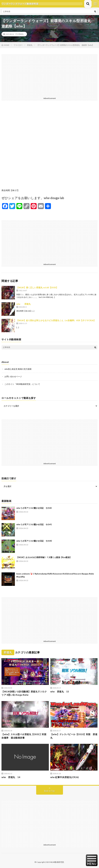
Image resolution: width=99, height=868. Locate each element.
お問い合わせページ (13, 376)
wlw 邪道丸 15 (60, 692)
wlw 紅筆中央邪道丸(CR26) (65, 777)
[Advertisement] (49, 75)
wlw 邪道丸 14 (11, 777)
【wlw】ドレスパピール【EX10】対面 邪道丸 (74, 736)
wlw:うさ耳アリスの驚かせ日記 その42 (34, 508)
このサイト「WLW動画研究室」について (22, 384)
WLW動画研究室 (57, 862)
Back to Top (49, 791)
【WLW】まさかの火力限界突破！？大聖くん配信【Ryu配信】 (44, 557)
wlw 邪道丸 (24, 304)
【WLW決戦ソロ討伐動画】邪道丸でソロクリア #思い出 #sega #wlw (24, 693)
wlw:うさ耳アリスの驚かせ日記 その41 (34, 524)
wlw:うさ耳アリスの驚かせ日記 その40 (34, 541)
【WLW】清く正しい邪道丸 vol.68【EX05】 (37, 287)
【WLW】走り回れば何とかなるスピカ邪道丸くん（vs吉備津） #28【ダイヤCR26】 (56, 320)
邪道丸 (21, 34)
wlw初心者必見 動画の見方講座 (18, 369)
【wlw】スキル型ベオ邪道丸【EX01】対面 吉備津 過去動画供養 (25, 736)
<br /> (49, 147)
